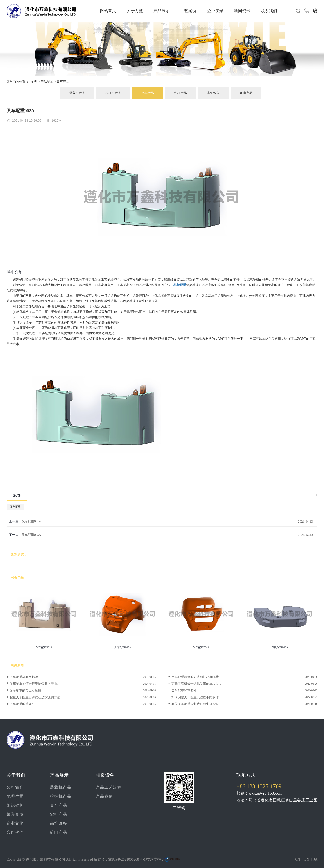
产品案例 (104, 796)
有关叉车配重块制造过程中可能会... (196, 704)
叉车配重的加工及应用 (25, 691)
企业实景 (215, 11)
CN (297, 859)
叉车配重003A (31, 535)
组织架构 (15, 805)
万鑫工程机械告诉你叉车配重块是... (196, 684)
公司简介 (15, 787)
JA (315, 859)
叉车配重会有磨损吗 (24, 677)
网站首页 (108, 11)
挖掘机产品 (113, 93)
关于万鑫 (135, 11)
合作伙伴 (15, 832)
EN (307, 859)
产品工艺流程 (109, 787)
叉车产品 (63, 82)
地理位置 (15, 796)
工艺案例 (188, 11)
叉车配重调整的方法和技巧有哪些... (196, 677)
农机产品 (180, 93)
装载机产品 (77, 93)
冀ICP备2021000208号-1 (127, 859)
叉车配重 (15, 507)
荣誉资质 (15, 814)
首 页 (34, 82)
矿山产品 (246, 93)
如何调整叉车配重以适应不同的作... (196, 697)
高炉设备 (213, 93)
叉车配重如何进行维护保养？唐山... (35, 684)
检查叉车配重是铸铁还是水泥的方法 (35, 697)
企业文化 (15, 823)
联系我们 (269, 11)
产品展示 (162, 11)
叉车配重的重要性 (184, 691)
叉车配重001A (31, 521)
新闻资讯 (242, 11)
